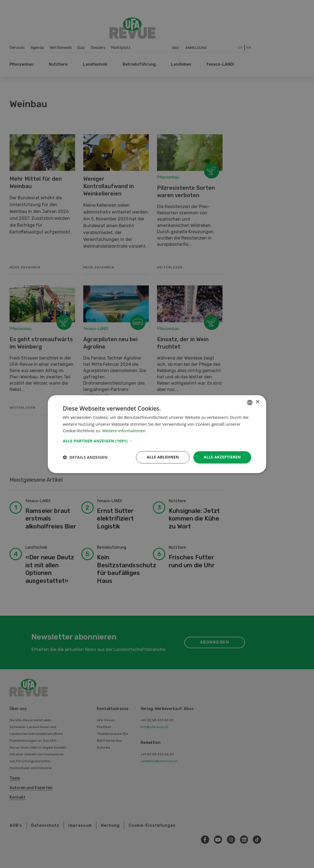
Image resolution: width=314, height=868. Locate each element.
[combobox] (250, 402)
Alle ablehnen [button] (163, 457)
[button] (157, 441)
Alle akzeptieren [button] (222, 457)
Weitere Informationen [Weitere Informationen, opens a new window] (124, 431)
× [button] (257, 402)
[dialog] (157, 434)
